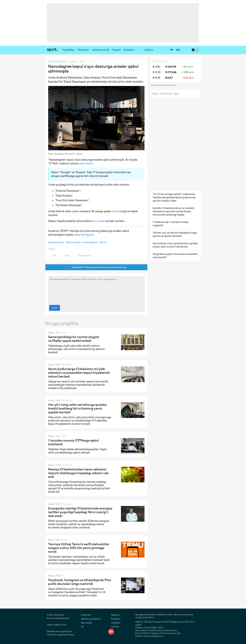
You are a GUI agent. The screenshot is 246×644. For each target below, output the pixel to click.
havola (116, 211)
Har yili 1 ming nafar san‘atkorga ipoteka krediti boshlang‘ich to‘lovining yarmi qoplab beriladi (77, 408)
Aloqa (176, 94)
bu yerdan (99, 221)
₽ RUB (156, 78)
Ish (82, 627)
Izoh (65, 256)
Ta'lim (64, 333)
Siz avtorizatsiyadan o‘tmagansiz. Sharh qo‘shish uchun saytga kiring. (96, 290)
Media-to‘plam (166, 94)
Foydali (116, 50)
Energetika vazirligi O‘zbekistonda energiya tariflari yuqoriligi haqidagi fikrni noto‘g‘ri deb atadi (80, 512)
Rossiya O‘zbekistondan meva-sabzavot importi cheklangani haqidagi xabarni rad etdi (78, 473)
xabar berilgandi (84, 235)
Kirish (55, 308)
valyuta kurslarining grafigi (164, 85)
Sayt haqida (87, 623)
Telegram (114, 615)
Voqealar (129, 50)
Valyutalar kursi (160, 61)
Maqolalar (83, 50)
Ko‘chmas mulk (101, 50)
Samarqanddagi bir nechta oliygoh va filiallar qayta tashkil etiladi (74, 339)
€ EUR (157, 72)
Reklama (155, 94)
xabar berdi (86, 163)
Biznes (64, 540)
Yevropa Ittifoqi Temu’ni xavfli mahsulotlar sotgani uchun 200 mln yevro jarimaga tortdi (79, 548)
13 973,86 (171, 72)
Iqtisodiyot (67, 365)
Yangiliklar (68, 50)
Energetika (67, 504)
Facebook (114, 619)
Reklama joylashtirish (91, 619)
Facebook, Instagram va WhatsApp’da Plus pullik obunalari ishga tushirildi (80, 582)
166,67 (169, 78)
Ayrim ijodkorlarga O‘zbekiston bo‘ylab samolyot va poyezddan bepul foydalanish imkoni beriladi (79, 373)
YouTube (113, 627)
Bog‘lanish (86, 615)
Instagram (114, 623)
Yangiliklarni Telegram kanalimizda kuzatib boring (96, 267)
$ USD (156, 67)
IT (63, 576)
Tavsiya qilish (83, 256)
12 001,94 (171, 67)
